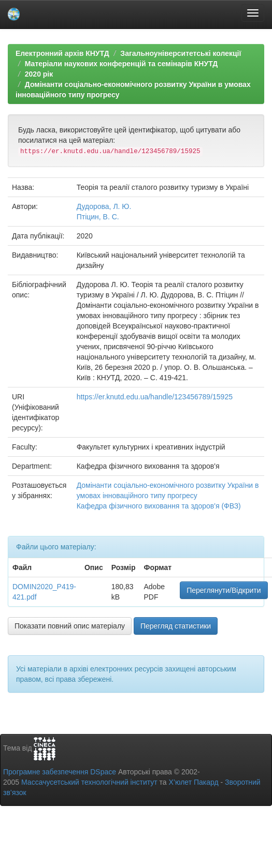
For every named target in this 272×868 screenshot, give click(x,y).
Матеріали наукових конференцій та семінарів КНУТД (121, 64)
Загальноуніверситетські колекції (181, 53)
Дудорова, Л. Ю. (104, 206)
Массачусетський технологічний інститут (89, 782)
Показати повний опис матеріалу (70, 626)
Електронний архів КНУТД (62, 53)
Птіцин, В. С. (98, 217)
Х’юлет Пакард (194, 782)
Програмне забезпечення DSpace (60, 772)
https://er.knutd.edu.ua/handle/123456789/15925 (155, 397)
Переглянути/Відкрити (224, 590)
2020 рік (39, 74)
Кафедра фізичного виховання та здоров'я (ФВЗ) (159, 506)
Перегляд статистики (176, 626)
